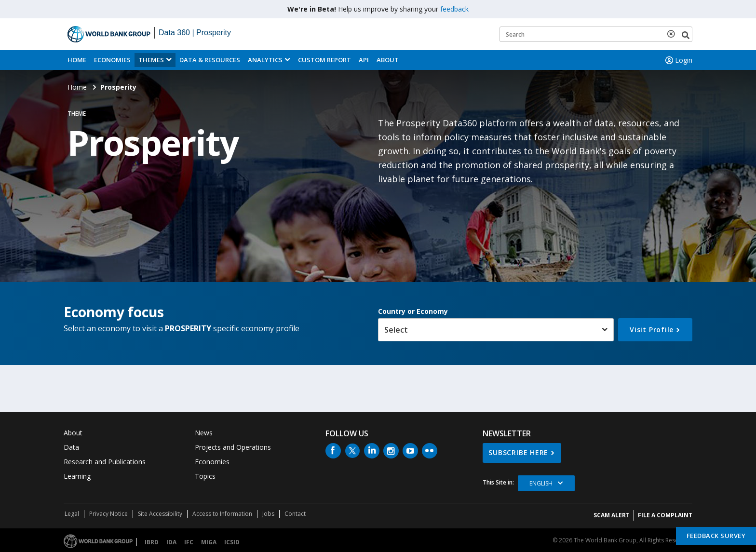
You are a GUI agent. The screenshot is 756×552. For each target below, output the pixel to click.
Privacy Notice (108, 514)
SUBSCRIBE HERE (518, 452)
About (388, 60)
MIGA (209, 542)
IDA (171, 542)
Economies (112, 60)
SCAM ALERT (612, 515)
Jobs (268, 514)
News (204, 433)
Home (77, 60)
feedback (454, 9)
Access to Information (222, 514)
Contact (295, 514)
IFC (189, 542)
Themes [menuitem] (151, 60)
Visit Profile (652, 330)
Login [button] (678, 60)
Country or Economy (413, 311)
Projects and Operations (233, 447)
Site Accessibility (160, 514)
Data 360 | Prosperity (195, 33)
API (364, 60)
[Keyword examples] (596, 34)
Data (71, 447)
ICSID (232, 542)
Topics (205, 476)
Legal (72, 514)
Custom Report (324, 60)
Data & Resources (210, 60)
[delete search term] (673, 34)
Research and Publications (105, 462)
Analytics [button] (265, 60)
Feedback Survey (716, 536)
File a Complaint (665, 515)
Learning (77, 476)
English (541, 483)
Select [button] (396, 330)
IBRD (152, 542)
